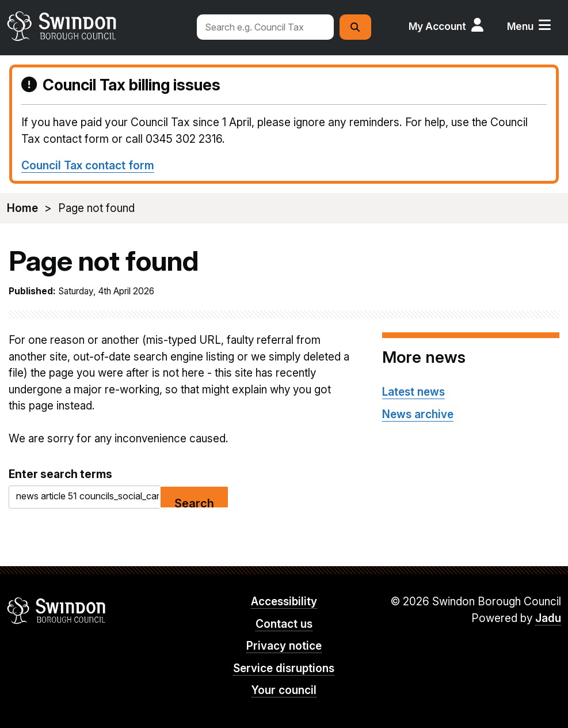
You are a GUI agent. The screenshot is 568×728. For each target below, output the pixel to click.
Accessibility (284, 602)
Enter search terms (60, 474)
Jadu (548, 618)
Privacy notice (284, 646)
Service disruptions (284, 668)
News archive (418, 414)
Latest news (413, 392)
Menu (520, 26)
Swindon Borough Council (57, 611)
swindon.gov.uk (96, 26)
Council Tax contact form (88, 165)
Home (22, 208)
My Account (437, 26)
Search (194, 503)
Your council (284, 690)
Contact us (284, 624)
